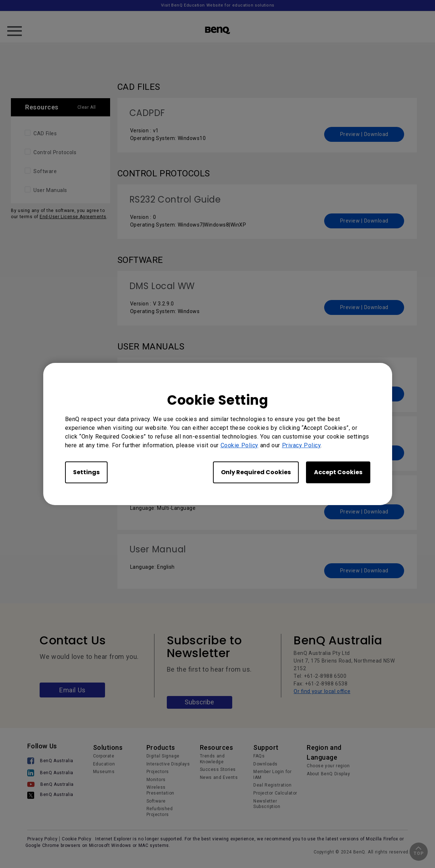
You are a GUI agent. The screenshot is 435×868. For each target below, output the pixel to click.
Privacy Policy (301, 445)
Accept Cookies (338, 472)
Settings (86, 472)
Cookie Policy (239, 445)
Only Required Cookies (256, 472)
